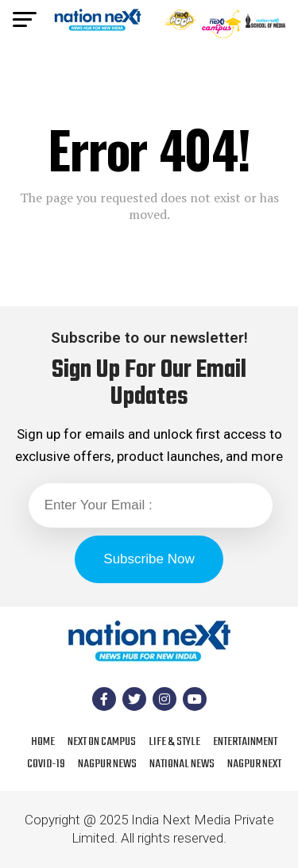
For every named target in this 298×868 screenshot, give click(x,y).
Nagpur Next (254, 764)
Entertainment (245, 742)
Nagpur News (107, 764)
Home (43, 742)
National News (182, 764)
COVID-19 (46, 764)
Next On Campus (102, 742)
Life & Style (174, 742)
